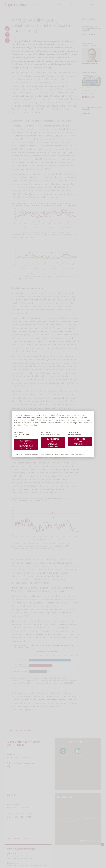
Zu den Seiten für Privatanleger (80, 441)
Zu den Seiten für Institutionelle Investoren (26, 445)
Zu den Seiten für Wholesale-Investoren (53, 443)
